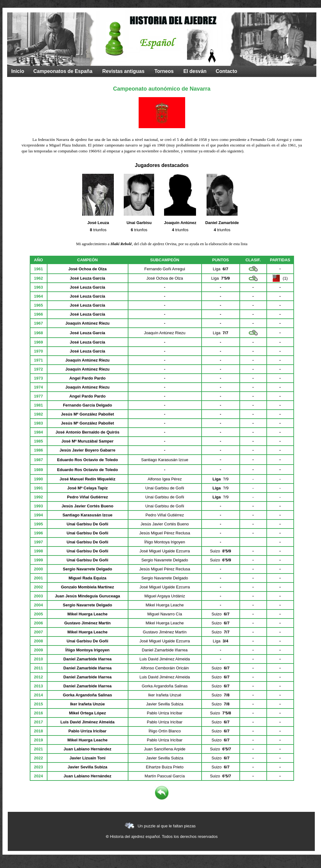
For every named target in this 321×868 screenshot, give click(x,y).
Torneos (164, 71)
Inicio (18, 71)
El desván (195, 71)
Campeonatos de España (63, 71)
